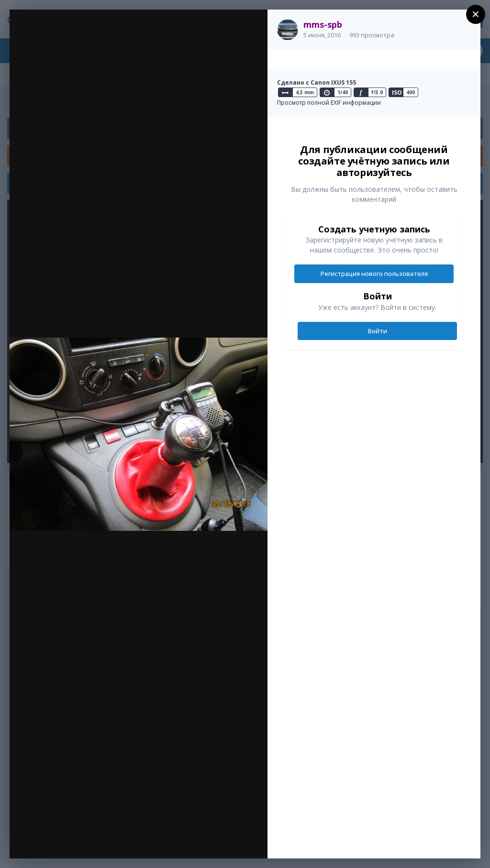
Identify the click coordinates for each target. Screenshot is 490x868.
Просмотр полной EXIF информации (329, 103)
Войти (378, 331)
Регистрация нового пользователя (374, 274)
